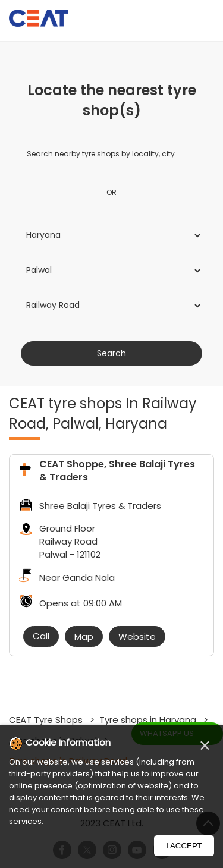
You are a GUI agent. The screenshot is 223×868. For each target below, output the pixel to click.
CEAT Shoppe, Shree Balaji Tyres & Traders (117, 471)
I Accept (184, 846)
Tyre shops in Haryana (148, 720)
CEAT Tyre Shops (47, 720)
